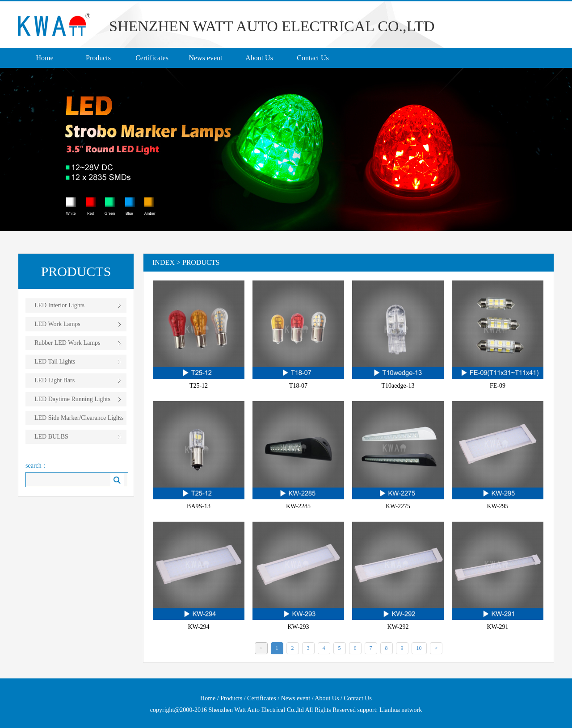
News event (205, 58)
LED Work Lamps (57, 324)
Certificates (152, 58)
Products (98, 58)
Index (164, 262)
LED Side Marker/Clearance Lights (79, 418)
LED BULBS (51, 437)
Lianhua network (401, 710)
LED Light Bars (55, 380)
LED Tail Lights (55, 362)
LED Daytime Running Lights (72, 399)
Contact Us (313, 58)
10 (419, 648)
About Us (259, 58)
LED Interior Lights (59, 305)
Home (44, 58)
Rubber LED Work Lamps (67, 343)
